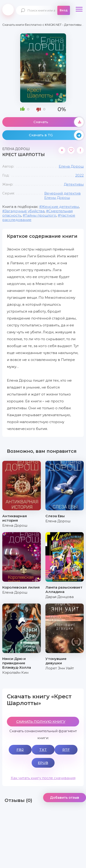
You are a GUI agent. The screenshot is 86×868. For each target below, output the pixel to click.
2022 (79, 175)
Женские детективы (60, 207)
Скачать (59, 122)
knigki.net (8, 10)
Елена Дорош (71, 166)
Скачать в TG (56, 135)
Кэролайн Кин (15, 672)
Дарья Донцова (60, 597)
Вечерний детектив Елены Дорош (62, 195)
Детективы (74, 184)
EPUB (43, 763)
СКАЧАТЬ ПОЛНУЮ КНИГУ (41, 721)
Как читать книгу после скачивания (43, 778)
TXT (43, 750)
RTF (66, 750)
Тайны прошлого (41, 215)
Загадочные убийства (25, 211)
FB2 (20, 750)
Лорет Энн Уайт (60, 668)
